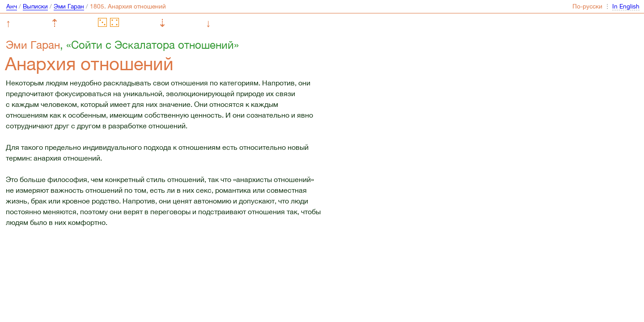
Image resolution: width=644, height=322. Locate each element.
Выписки (35, 6)
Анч (12, 6)
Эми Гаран (69, 6)
